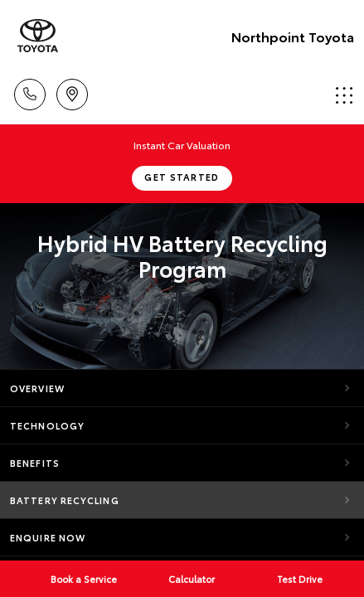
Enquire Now (48, 537)
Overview (37, 388)
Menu (344, 95)
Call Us (30, 92)
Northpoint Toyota (293, 36)
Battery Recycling (65, 500)
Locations (72, 92)
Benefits (35, 463)
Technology (47, 425)
